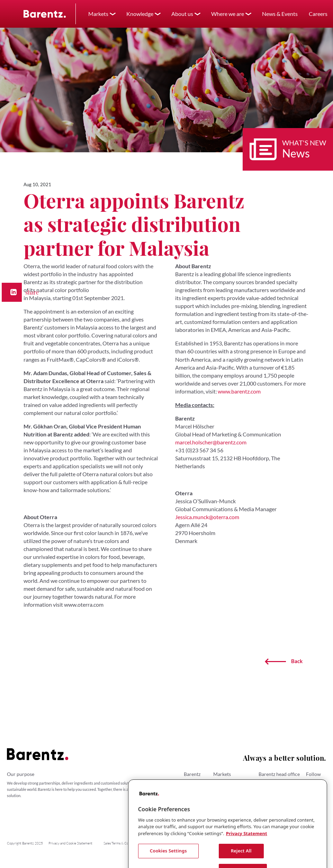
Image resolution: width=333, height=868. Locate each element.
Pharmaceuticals (227, 789)
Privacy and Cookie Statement (70, 843)
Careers (191, 794)
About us (191, 783)
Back (284, 661)
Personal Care (225, 794)
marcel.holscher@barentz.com (211, 442)
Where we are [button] (228, 14)
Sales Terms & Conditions (121, 843)
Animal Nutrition (227, 806)
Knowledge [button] (140, 14)
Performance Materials (233, 800)
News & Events (280, 14)
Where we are (195, 789)
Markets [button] (98, 14)
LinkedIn (316, 783)
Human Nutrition (227, 783)
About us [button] (182, 14)
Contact (191, 800)
